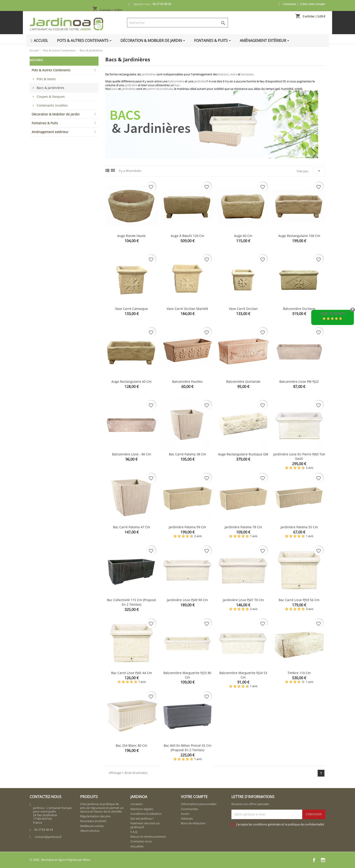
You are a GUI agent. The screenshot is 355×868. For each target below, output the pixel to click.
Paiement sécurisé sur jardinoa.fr (145, 825)
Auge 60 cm (243, 236)
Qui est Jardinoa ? (142, 818)
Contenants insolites (52, 105)
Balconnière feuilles (187, 381)
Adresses (187, 818)
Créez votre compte (312, 4)
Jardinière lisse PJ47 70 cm (243, 600)
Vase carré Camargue (131, 309)
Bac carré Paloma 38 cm (187, 454)
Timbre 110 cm (299, 673)
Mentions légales (142, 809)
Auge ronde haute (131, 236)
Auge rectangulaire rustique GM (243, 454)
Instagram (323, 860)
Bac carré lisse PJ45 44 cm (132, 673)
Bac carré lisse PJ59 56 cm (299, 600)
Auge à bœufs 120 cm (187, 236)
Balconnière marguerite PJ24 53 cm (243, 675)
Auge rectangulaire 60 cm (131, 381)
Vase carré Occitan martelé (187, 309)
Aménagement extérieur (50, 132)
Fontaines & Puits (45, 123)
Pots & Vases (46, 79)
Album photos (90, 831)
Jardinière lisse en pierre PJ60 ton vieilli (299, 456)
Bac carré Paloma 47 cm (132, 527)
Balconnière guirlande (243, 381)
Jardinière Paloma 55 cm (299, 527)
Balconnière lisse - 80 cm (132, 454)
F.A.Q (134, 832)
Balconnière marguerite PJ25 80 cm (187, 675)
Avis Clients (333, 314)
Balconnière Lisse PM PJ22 (299, 381)
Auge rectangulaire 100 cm (299, 236)
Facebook (314, 860)
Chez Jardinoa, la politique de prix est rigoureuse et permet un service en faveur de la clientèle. (102, 808)
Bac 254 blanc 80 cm (131, 745)
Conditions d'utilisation (146, 814)
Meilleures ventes (92, 826)
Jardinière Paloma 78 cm (243, 527)
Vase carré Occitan (243, 309)
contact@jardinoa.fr (48, 837)
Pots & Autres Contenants (51, 70)
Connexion (289, 4)
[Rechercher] (177, 23)
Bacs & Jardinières (50, 88)
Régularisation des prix (95, 816)
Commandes (189, 809)
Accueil (36, 60)
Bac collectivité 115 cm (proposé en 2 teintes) (131, 602)
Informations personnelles (199, 804)
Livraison (137, 804)
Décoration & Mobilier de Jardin (56, 114)
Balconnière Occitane (299, 309)
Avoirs (185, 814)
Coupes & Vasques (51, 97)
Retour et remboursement (148, 837)
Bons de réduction (193, 823)
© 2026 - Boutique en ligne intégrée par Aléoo (60, 860)
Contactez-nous (141, 841)
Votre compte (194, 797)
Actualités (137, 846)
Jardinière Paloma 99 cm (187, 527)
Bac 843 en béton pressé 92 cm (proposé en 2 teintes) (187, 748)
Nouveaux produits (93, 821)
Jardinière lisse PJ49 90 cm (187, 600)
